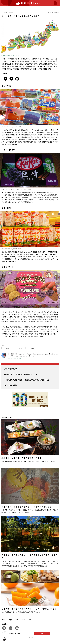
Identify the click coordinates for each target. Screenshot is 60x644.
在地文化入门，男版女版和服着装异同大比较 (21, 374)
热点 (23, 620)
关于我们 (5, 632)
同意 (42, 633)
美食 (10, 620)
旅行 (4, 620)
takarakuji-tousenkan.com (10, 55)
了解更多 (30, 637)
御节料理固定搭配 (11, 385)
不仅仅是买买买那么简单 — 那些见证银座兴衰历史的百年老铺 (27, 380)
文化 (17, 620)
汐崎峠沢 (4, 74)
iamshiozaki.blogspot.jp (16, 358)
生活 (30, 620)
